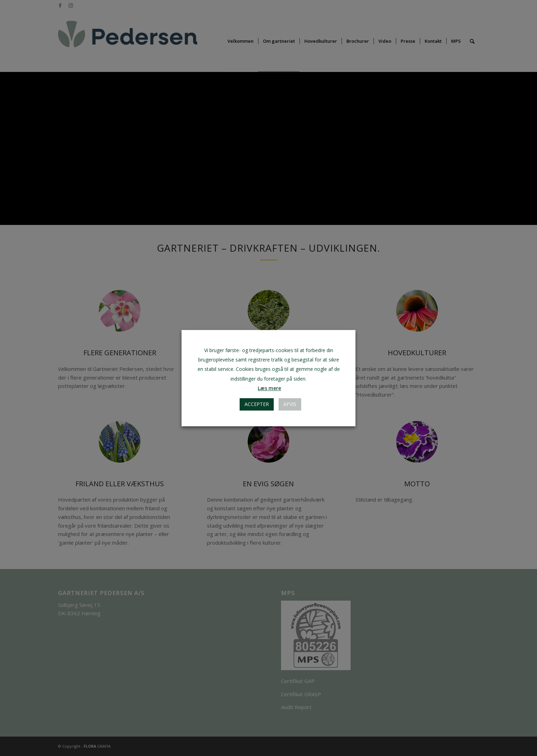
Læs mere (269, 388)
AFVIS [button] (290, 404)
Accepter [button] (257, 404)
